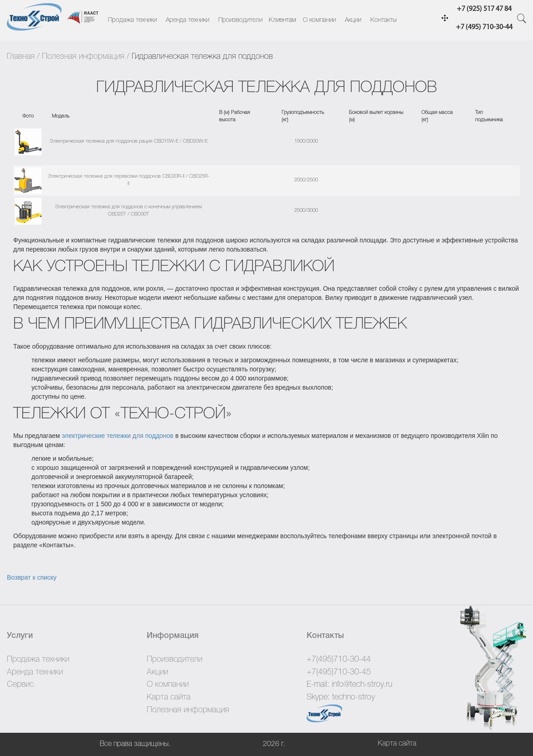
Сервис (20, 684)
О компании (319, 20)
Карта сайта (169, 697)
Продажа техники (132, 20)
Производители (240, 20)
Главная (21, 57)
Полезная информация (83, 57)
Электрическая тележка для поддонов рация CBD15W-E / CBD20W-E (129, 141)
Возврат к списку (32, 577)
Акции (353, 20)
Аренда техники (187, 20)
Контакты (384, 20)
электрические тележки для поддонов (117, 436)
